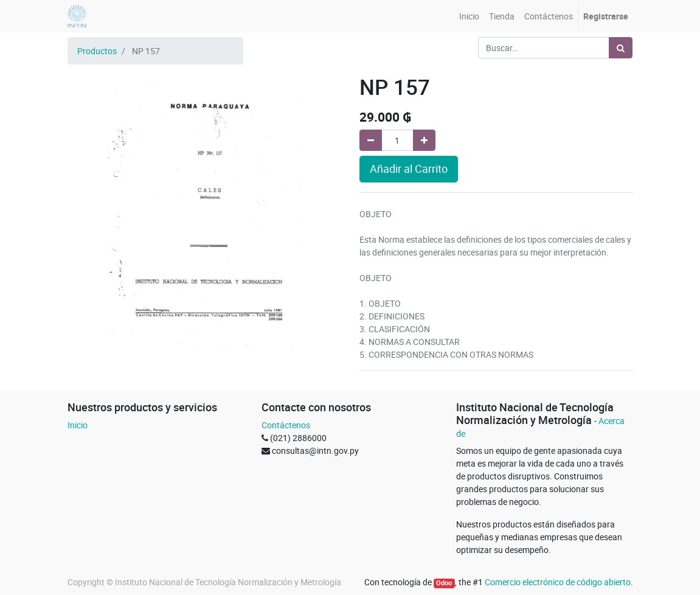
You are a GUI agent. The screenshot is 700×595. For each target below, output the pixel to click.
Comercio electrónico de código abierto (558, 582)
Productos (97, 51)
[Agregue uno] (424, 140)
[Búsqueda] (621, 48)
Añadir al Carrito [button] (409, 169)
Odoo (444, 583)
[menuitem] (469, 16)
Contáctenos (286, 425)
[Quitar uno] (371, 140)
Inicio (78, 425)
